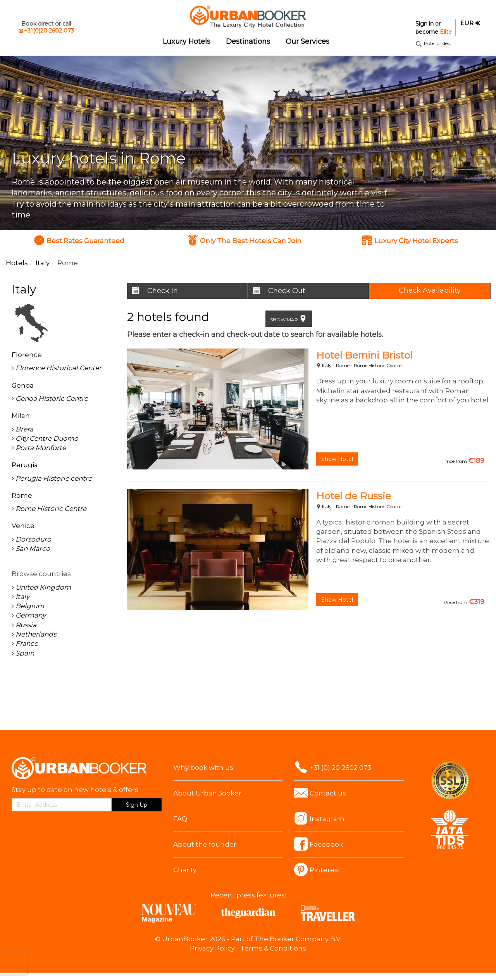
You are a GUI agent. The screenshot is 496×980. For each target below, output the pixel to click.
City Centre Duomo (47, 438)
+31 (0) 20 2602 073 (340, 768)
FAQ (180, 819)
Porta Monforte (41, 448)
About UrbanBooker (207, 793)
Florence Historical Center (59, 368)
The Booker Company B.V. (298, 939)
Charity (185, 870)
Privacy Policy (212, 948)
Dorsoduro (33, 539)
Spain (25, 653)
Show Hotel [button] (337, 459)
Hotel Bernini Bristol (364, 355)
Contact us (328, 793)
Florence (27, 355)
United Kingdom (43, 587)
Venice (23, 526)
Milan (21, 416)
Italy (327, 365)
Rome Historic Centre (378, 365)
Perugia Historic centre (54, 478)
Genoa (23, 385)
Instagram (327, 819)
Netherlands (36, 634)
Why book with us (203, 768)
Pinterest (325, 870)
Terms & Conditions (273, 948)
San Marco (33, 549)
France (27, 644)
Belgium (30, 606)
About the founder (205, 844)
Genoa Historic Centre (52, 399)
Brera (24, 429)
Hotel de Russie (354, 496)
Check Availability (430, 290)
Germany (31, 615)
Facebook (326, 844)
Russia (26, 625)
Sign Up (137, 805)
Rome (343, 365)
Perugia (25, 465)
